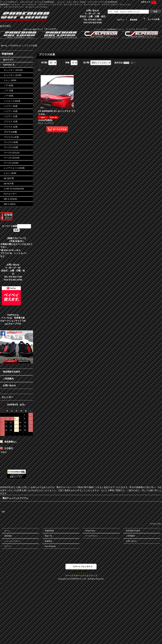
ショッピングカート (12, 541)
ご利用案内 (8, 379)
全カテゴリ (8, 60)
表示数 (44, 63)
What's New (90, 531)
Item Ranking (50, 546)
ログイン (121, 20)
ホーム (7, 531)
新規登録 (134, 20)
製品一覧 (48, 536)
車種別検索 (49, 531)
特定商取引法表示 (12, 372)
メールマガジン (92, 536)
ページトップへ (155, 524)
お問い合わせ (9, 385)
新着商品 (48, 541)
